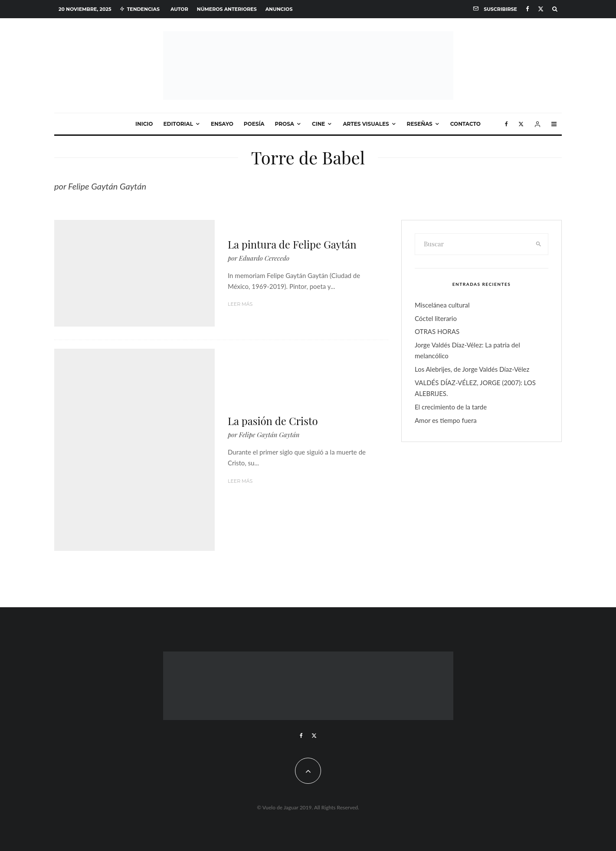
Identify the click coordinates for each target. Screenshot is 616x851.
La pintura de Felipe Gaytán (292, 244)
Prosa (285, 124)
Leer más (240, 304)
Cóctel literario (436, 318)
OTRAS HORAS (437, 331)
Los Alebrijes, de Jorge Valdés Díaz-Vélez (472, 369)
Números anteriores (227, 9)
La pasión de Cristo (273, 421)
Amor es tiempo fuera (446, 420)
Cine (318, 124)
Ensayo (222, 124)
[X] (541, 9)
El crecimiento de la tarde (451, 407)
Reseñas (420, 124)
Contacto (465, 124)
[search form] (472, 244)
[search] (539, 244)
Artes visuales (366, 124)
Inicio (144, 124)
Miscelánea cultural (442, 305)
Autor (179, 9)
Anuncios (279, 9)
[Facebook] (528, 9)
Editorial (178, 124)
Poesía (254, 124)
